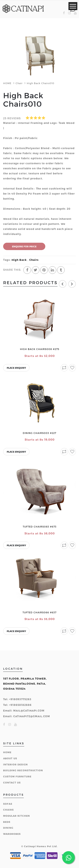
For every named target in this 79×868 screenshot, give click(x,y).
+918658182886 (20, 705)
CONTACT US (12, 783)
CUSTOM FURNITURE (17, 776)
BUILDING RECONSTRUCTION (23, 770)
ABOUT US (10, 758)
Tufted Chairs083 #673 (40, 527)
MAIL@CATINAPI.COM (29, 710)
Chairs (33, 260)
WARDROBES (12, 834)
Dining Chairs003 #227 (39, 433)
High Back (19, 260)
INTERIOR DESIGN (15, 764)
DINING (8, 828)
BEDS (7, 822)
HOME (7, 83)
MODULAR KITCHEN (17, 816)
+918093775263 (20, 699)
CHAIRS (8, 810)
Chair (19, 83)
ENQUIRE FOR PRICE (24, 246)
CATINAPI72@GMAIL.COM (32, 716)
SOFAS (8, 804)
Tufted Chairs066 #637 (39, 612)
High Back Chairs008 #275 (40, 349)
